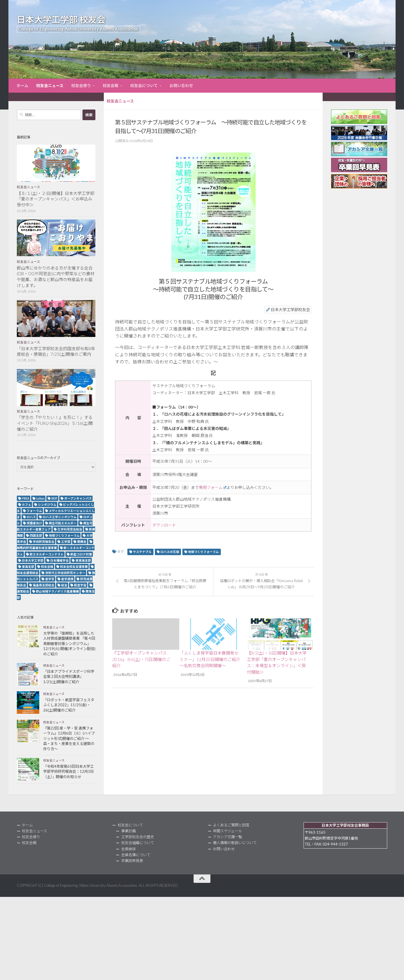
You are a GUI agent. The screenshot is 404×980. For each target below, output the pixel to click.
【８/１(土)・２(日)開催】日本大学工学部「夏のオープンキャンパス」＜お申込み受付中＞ (56, 199)
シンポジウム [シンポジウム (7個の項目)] (47, 504)
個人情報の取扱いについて (235, 843)
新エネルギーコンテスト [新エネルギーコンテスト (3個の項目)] (47, 554)
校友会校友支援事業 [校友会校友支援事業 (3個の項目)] (74, 567)
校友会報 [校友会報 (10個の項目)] (47, 567)
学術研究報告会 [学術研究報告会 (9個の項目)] (44, 542)
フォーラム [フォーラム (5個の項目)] (34, 511)
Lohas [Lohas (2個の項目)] (40, 498)
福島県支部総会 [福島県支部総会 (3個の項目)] (44, 585)
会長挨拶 (128, 849)
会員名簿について (136, 855)
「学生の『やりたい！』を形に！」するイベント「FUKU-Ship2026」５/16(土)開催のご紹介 (55, 423)
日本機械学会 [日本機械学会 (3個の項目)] (59, 560)
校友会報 (111, 86)
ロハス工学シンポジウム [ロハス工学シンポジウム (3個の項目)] (60, 517)
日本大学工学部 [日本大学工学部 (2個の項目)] (33, 560)
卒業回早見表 (132, 861)
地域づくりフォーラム (203, 552)
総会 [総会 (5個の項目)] (64, 585)
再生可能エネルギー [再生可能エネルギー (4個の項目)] (63, 523)
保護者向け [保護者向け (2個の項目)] (34, 523)
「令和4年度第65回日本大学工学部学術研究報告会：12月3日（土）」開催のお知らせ (68, 772)
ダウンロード (164, 525)
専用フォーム (213, 487)
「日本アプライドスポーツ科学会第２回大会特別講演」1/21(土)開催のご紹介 (69, 677)
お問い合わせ (181, 86)
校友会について (144, 86)
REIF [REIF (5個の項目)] (54, 498)
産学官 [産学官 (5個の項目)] (50, 579)
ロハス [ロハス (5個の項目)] (31, 517)
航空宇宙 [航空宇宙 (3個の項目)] (80, 585)
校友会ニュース (50, 86)
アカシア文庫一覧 (228, 837)
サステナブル (142, 552)
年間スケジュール (227, 831)
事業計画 (128, 831)
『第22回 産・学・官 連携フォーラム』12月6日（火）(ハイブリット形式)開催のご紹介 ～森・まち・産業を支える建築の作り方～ (69, 739)
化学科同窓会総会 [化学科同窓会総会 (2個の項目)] (70, 529)
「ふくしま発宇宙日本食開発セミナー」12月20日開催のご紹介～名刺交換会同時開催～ (210, 659)
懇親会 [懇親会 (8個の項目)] (82, 542)
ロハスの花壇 (170, 552)
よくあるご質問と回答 (231, 825)
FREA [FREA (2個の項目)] (26, 498)
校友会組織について (138, 843)
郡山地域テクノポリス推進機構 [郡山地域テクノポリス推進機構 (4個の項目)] (57, 591)
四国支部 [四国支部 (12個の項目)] (36, 535)
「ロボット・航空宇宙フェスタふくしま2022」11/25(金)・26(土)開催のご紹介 (69, 705)
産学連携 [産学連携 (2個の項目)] (67, 579)
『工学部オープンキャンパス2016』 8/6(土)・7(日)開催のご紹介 (141, 659)
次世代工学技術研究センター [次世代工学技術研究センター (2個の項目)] (65, 573)
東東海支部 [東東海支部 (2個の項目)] (83, 560)
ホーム (22, 86)
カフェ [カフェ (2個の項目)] (27, 504)
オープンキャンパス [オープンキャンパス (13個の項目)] (78, 498)
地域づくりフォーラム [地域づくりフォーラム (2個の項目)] (64, 535)
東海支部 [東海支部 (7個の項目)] (28, 567)
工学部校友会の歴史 (138, 837)
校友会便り (81, 86)
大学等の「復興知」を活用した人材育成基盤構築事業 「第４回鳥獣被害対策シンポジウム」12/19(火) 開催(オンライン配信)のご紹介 (69, 644)
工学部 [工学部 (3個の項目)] (66, 542)
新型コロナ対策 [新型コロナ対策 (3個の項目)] (81, 554)
